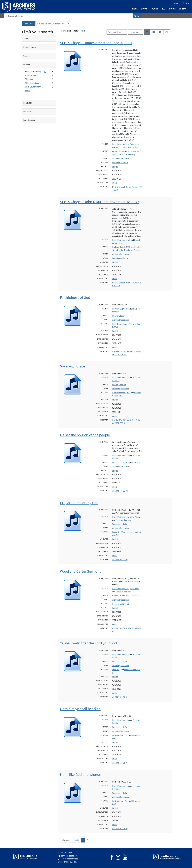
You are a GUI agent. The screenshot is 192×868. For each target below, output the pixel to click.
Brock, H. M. (136, 462)
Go (137, 16)
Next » (83, 31)
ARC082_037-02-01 (120, 697)
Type (26, 38)
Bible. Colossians (32, 83)
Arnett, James (118, 151)
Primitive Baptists (120, 309)
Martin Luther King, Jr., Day (127, 147)
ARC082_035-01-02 (120, 829)
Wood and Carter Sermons (80, 571)
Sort (116, 32)
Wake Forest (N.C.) (120, 162)
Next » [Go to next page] (76, 840)
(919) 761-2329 (65, 853)
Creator (27, 56)
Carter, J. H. (117, 596)
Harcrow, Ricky (118, 316)
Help (164, 9)
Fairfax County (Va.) (120, 735)
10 (135, 32)
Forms (173, 9)
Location (27, 111)
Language (28, 103)
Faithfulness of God (75, 297)
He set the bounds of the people (85, 435)
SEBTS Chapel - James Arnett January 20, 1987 (96, 43)
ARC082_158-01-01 (120, 763)
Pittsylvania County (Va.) (122, 324)
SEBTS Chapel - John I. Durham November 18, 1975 (100, 202)
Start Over (28, 24)
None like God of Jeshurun (81, 774)
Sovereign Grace (73, 366)
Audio (115, 183)
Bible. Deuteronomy (121, 144)
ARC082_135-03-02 (120, 491)
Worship (133, 144)
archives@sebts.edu (121, 158)
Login (186, 3)
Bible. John (134, 589)
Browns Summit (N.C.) (121, 393)
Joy (139, 144)
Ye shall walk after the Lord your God (88, 643)
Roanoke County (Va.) (121, 604)
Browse (145, 9)
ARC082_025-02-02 (120, 560)
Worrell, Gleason (119, 385)
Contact (183, 9)
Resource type (30, 47)
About (155, 9)
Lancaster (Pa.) (118, 532)
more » (28, 91)
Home (135, 9)
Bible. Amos (135, 517)
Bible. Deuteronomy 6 (121, 240)
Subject (27, 65)
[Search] (68, 16)
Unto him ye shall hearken (80, 709)
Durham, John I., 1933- (121, 247)
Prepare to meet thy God (79, 503)
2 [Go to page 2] (87, 840)
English (175, 3)
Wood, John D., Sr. (120, 462)
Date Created (29, 120)
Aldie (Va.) (116, 670)
